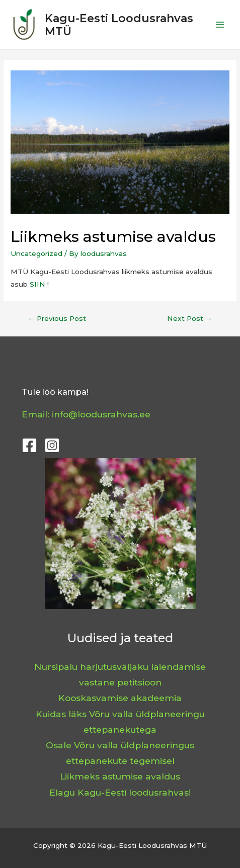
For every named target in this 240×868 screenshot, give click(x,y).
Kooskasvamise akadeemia (120, 698)
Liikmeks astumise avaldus (120, 776)
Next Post (190, 318)
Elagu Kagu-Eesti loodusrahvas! (120, 792)
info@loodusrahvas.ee (101, 414)
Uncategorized (36, 253)
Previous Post (57, 318)
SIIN (37, 284)
